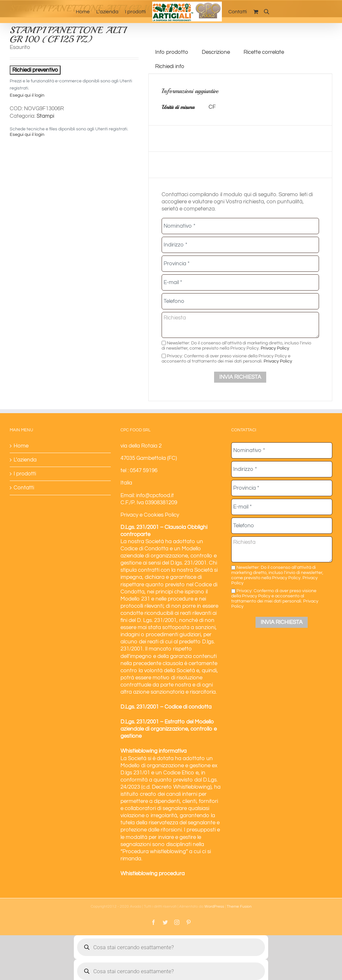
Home (21, 446)
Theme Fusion (239, 907)
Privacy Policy (275, 348)
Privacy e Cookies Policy (150, 515)
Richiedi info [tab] (170, 66)
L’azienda (25, 460)
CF (212, 107)
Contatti (24, 488)
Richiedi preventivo (35, 70)
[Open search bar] (267, 12)
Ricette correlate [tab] (264, 52)
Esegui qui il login (27, 95)
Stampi (45, 116)
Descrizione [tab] (216, 52)
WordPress (214, 907)
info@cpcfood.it (155, 496)
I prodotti (25, 474)
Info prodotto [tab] (172, 52)
